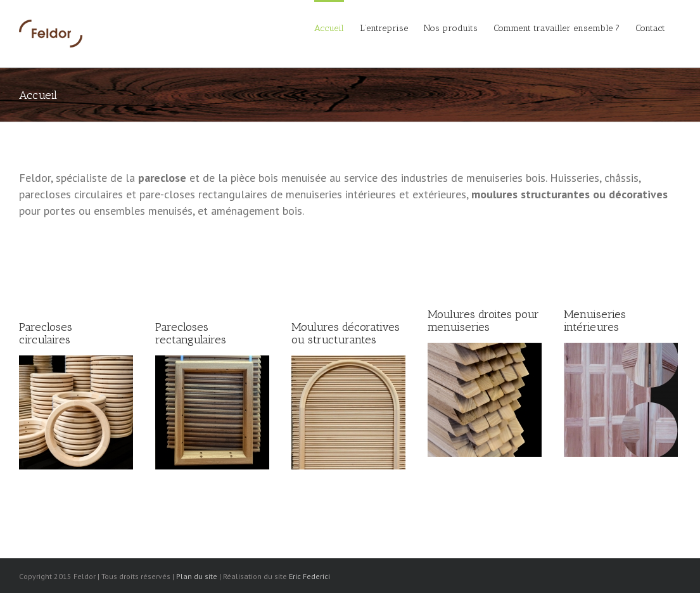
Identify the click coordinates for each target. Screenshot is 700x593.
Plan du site (197, 576)
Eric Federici (309, 576)
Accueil (329, 28)
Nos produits (451, 28)
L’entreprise (384, 28)
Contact (650, 28)
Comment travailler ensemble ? (557, 28)
